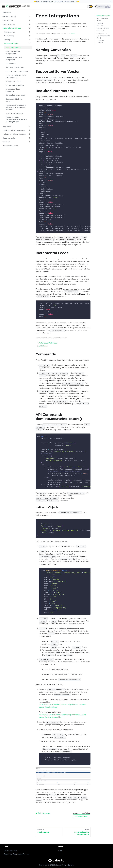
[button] (90, 7)
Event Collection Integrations (13, 52)
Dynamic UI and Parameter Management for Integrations (16, 119)
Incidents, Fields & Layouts (14, 130)
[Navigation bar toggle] (3, 7)
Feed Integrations (13, 47)
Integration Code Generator (13, 90)
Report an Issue (81, 816)
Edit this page (43, 813)
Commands (100, 31)
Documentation (9, 138)
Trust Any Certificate (14, 113)
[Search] (103, 7)
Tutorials (6, 142)
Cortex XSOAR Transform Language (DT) (16, 76)
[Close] (110, 2)
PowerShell (11, 63)
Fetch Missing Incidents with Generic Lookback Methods (16, 107)
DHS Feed (43, 346)
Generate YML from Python (14, 100)
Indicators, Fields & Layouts (14, 134)
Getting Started (9, 16)
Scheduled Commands (16, 95)
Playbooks (7, 126)
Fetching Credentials (15, 67)
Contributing (8, 20)
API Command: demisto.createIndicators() (103, 36)
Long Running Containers (17, 71)
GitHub (74, 2)
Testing (7, 40)
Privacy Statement (10, 146)
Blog (60, 851)
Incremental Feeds (103, 28)
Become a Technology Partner (17, 854)
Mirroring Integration (15, 85)
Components (10, 32)
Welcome (7, 13)
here (73, 34)
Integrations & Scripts (12, 28)
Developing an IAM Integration (14, 59)
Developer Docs (10, 851)
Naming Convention (103, 16)
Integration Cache (13, 81)
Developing (9, 36)
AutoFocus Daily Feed (48, 343)
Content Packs (9, 24)
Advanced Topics (11, 44)
